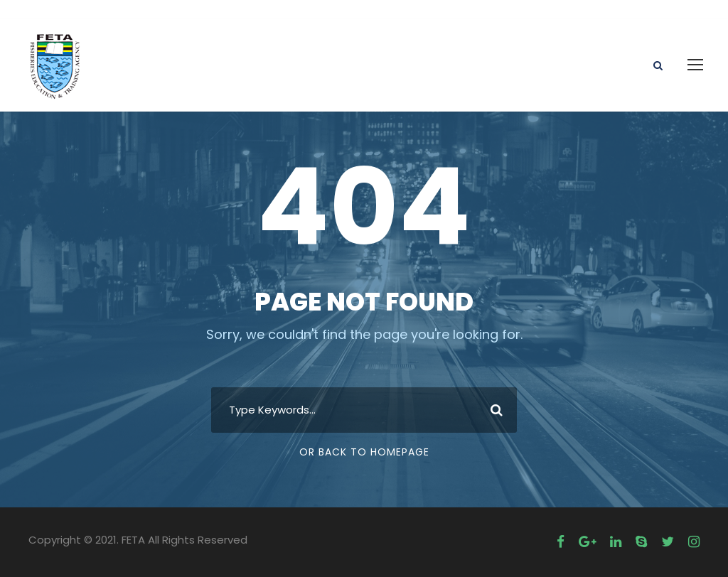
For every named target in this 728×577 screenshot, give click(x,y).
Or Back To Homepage (364, 452)
